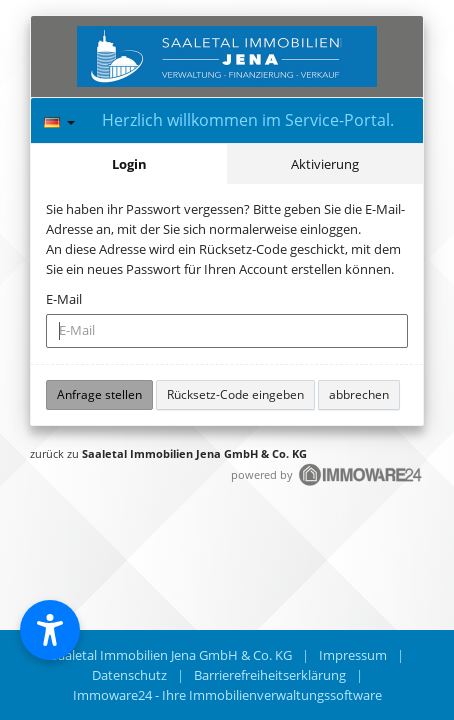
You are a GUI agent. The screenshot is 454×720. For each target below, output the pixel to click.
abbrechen (359, 394)
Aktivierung (325, 164)
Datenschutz (129, 675)
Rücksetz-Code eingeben (235, 394)
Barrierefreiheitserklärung (270, 675)
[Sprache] (59, 119)
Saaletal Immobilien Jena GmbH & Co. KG (194, 453)
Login (129, 164)
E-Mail (64, 299)
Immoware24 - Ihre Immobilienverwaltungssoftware (227, 695)
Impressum (353, 655)
